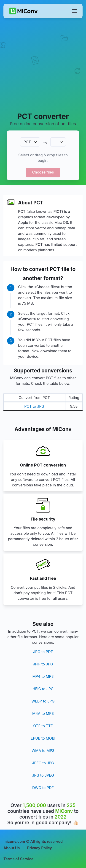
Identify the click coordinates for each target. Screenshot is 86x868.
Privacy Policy (39, 848)
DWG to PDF (43, 788)
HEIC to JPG (43, 689)
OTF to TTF (43, 726)
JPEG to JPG (43, 763)
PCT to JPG (34, 406)
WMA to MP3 (43, 751)
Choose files (43, 172)
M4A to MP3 (43, 713)
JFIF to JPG (43, 664)
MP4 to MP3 (43, 676)
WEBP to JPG (43, 701)
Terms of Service (18, 859)
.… (55, 142)
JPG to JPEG (43, 775)
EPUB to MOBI (43, 738)
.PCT (27, 142)
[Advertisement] (43, 65)
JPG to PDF (43, 652)
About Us (12, 848)
